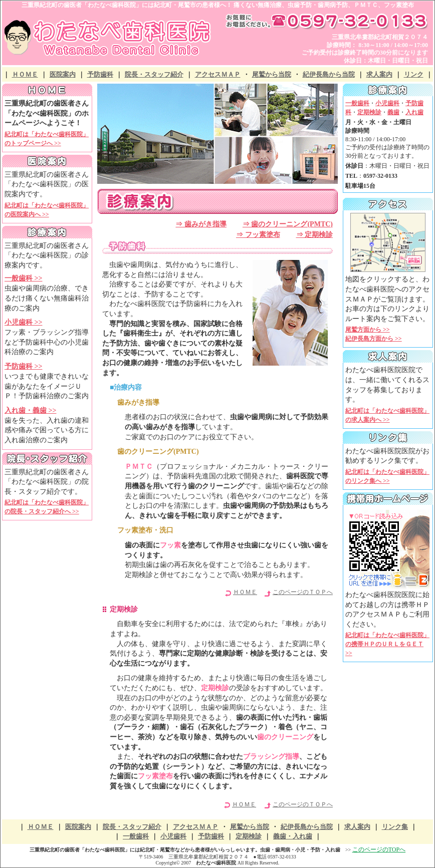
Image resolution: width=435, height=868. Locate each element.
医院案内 (63, 74)
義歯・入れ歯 (293, 836)
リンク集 (395, 827)
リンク (414, 74)
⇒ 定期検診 (315, 235)
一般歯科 (136, 836)
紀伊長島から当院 (329, 74)
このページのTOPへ (379, 849)
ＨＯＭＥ (25, 74)
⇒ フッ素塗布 (258, 235)
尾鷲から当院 (272, 74)
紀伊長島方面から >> (374, 339)
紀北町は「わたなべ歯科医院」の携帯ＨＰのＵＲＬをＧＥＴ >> (387, 644)
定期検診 (249, 836)
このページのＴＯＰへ (303, 592)
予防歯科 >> (23, 366)
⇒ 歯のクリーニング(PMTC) (288, 224)
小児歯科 (173, 836)
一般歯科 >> (23, 278)
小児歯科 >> (23, 322)
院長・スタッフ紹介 (154, 74)
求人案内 (379, 74)
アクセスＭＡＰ (218, 74)
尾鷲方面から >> (368, 330)
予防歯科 (100, 74)
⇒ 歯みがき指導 (201, 224)
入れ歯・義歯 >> (30, 410)
